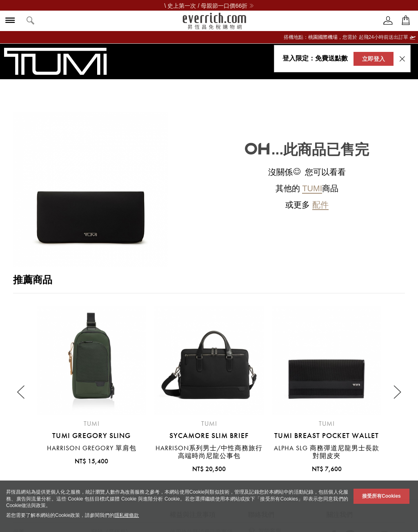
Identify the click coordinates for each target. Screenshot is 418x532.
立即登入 (374, 59)
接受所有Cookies (381, 496)
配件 (320, 205)
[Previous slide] (21, 392)
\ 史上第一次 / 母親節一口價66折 (209, 6)
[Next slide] (397, 392)
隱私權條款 (127, 515)
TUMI (312, 188)
